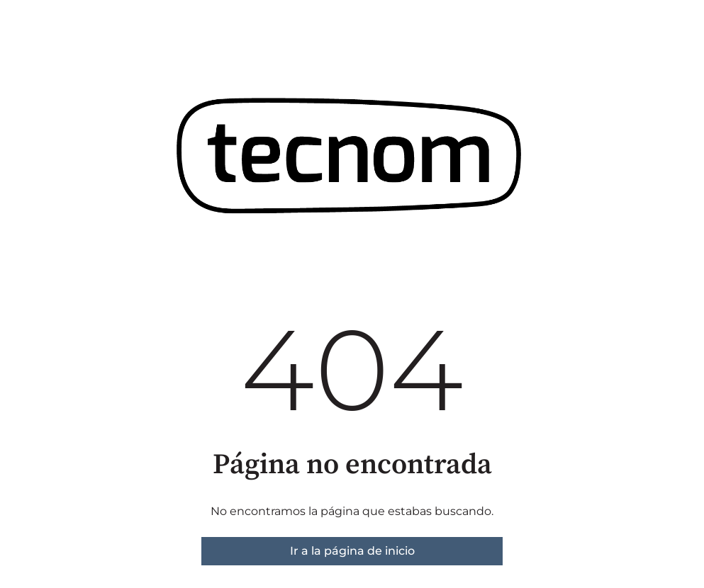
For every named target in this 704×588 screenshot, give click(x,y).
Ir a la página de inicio (352, 551)
